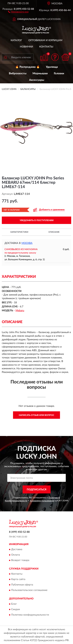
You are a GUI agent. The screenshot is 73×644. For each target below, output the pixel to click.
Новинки (26, 47)
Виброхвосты (18, 73)
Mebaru (20, 311)
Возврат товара (20, 560)
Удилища (52, 67)
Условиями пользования (42, 501)
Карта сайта (18, 579)
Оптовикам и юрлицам (45, 40)
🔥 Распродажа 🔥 (28, 67)
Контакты (46, 47)
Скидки (16, 609)
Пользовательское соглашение (29, 590)
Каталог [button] (16, 40)
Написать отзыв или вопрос (36, 415)
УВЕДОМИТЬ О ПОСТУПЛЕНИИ (37, 220)
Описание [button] (54, 232)
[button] (18, 12)
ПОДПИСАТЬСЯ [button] (37, 490)
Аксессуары (37, 80)
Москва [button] (27, 243)
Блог (14, 604)
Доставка (17, 549)
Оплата (16, 555)
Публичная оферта (22, 585)
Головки (59, 73)
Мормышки (40, 73)
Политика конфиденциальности (30, 615)
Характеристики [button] (19, 232)
